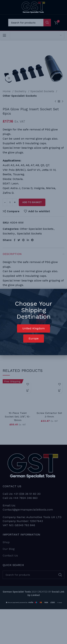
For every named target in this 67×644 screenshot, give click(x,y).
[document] (33, 322)
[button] (33, 328)
